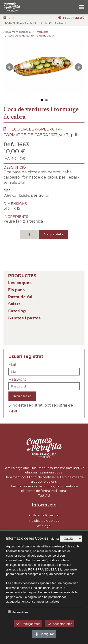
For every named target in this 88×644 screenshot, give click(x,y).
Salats (14, 304)
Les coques (20, 283)
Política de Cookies (44, 521)
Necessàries (20, 612)
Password (17, 379)
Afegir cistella (53, 234)
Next (78, 67)
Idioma (54, 539)
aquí (13, 410)
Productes (42, 32)
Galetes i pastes (24, 318)
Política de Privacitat (44, 515)
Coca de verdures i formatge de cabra (31, 36)
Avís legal (44, 526)
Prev (10, 67)
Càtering (17, 311)
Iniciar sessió (22, 396)
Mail (12, 365)
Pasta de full (21, 297)
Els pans (16, 290)
